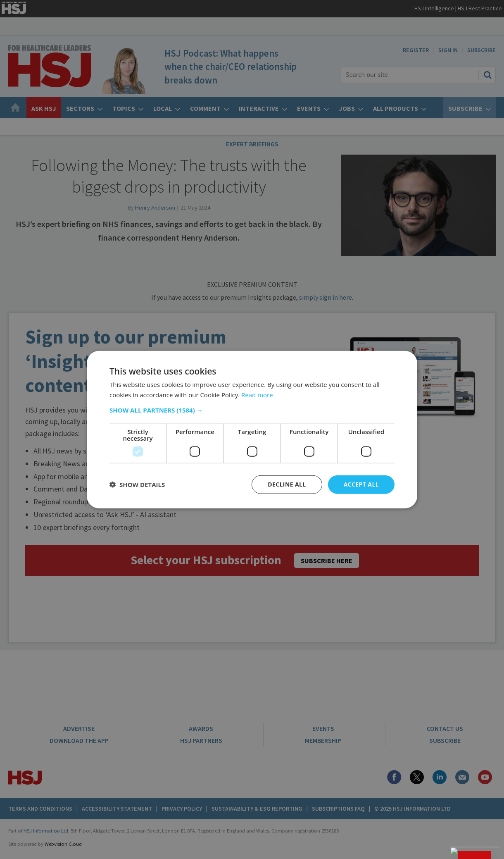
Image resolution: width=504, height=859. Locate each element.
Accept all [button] (361, 484)
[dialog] (252, 429)
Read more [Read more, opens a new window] (257, 395)
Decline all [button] (287, 484)
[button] (252, 410)
